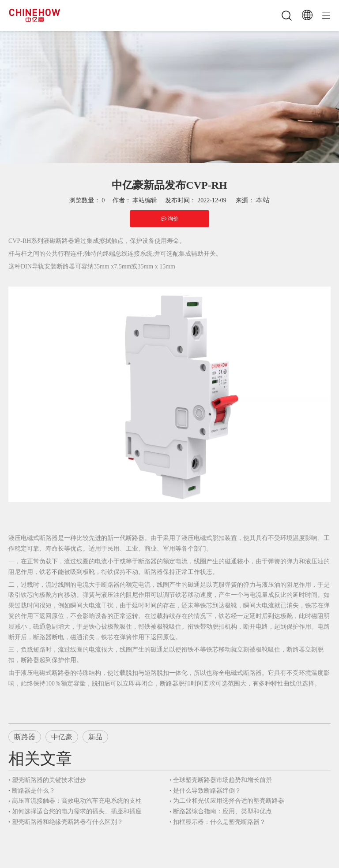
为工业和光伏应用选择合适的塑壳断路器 (229, 801)
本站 (263, 200)
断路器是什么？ (34, 791)
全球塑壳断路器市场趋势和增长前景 (222, 780)
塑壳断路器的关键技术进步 (49, 780)
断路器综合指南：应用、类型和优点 (222, 811)
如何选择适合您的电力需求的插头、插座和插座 (77, 811)
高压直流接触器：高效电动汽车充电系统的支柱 (77, 801)
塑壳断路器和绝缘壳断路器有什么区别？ (68, 822)
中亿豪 (62, 737)
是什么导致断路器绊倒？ (207, 791)
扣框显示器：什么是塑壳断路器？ (219, 822)
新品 (95, 737)
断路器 (25, 737)
